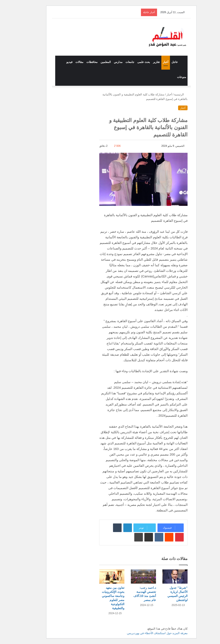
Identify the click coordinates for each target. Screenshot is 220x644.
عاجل (163, 62)
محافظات (81, 62)
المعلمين (94, 62)
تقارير (145, 62)
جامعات (118, 62)
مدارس (107, 62)
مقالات (68, 62)
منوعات (170, 77)
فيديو (58, 62)
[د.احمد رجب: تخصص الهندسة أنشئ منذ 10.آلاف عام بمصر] (132, 577)
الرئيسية (169, 94)
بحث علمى (132, 62)
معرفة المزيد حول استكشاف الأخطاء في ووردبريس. (146, 633)
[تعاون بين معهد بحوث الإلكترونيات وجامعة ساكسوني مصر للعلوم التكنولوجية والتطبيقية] (100, 577)
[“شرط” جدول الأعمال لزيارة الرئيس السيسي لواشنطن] (164, 577)
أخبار (154, 62)
